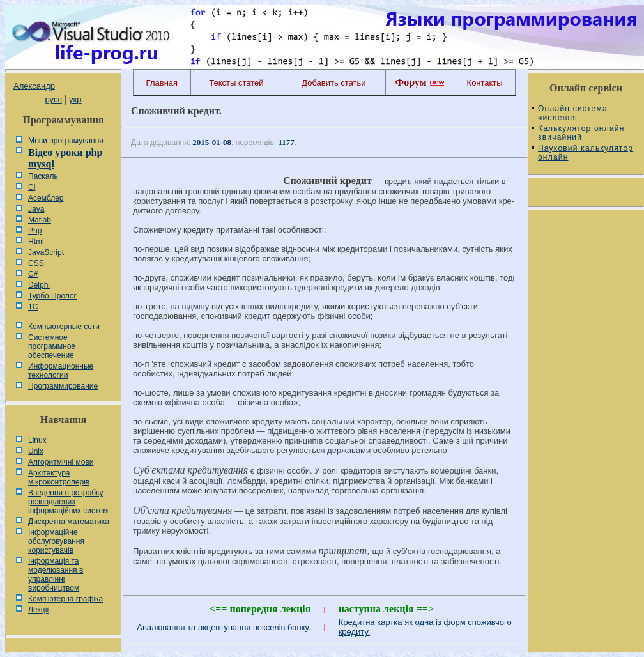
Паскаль (43, 176)
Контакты (485, 83)
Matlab (40, 220)
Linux (37, 440)
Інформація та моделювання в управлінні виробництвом (56, 575)
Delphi (39, 285)
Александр (34, 86)
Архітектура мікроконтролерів (59, 477)
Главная (162, 83)
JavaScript (46, 252)
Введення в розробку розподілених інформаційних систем (68, 502)
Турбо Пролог (52, 296)
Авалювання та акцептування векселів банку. (224, 627)
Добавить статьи (333, 83)
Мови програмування (66, 141)
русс (53, 99)
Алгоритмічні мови (61, 462)
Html (36, 242)
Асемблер (46, 198)
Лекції (39, 610)
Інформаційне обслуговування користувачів (56, 541)
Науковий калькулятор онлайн (586, 153)
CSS (36, 263)
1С (33, 307)
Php (35, 231)
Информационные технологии (61, 371)
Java (36, 209)
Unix (36, 451)
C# (33, 274)
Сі (32, 187)
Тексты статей (236, 83)
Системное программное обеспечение (52, 346)
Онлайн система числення (573, 113)
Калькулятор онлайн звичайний (581, 133)
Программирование (63, 386)
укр (75, 99)
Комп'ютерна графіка (65, 599)
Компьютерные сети (64, 327)
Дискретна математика (69, 522)
